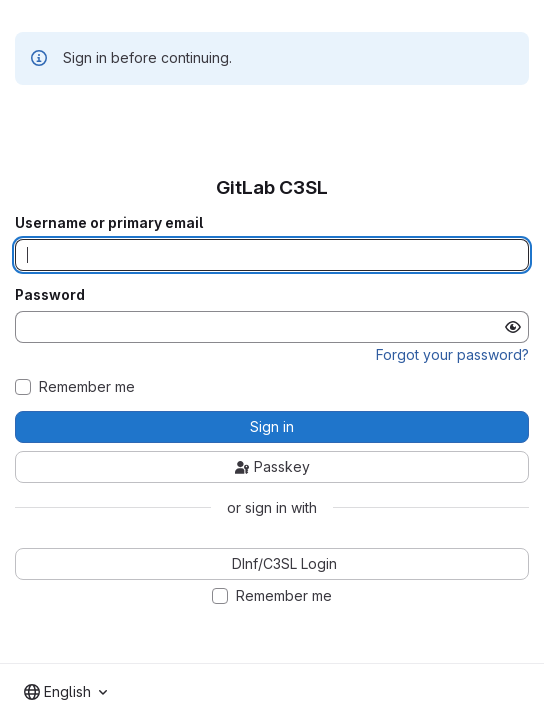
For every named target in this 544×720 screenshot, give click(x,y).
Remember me (87, 387)
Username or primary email (109, 223)
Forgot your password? (452, 354)
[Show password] (513, 327)
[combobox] (65, 692)
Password (50, 295)
